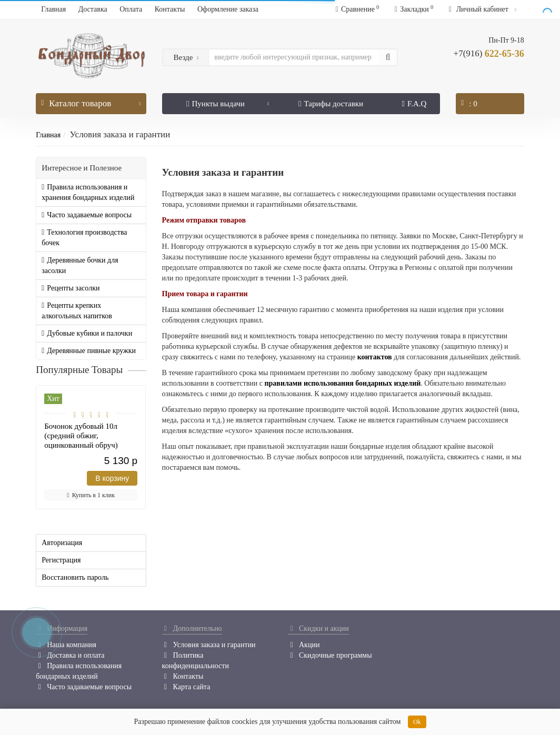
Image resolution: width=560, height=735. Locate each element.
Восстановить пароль (75, 577)
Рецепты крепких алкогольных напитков (77, 311)
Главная (53, 9)
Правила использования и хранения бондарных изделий (88, 192)
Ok (417, 722)
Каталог (91, 101)
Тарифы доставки (331, 104)
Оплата (131, 9)
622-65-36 (489, 54)
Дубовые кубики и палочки (87, 333)
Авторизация (62, 543)
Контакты (170, 9)
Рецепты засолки (71, 288)
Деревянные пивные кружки (89, 351)
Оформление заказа (228, 9)
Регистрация (61, 560)
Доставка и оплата (70, 655)
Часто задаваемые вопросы (87, 215)
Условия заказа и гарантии (209, 645)
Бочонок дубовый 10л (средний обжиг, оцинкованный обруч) (81, 436)
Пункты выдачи (228, 100)
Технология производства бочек (84, 238)
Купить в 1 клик (91, 495)
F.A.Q (414, 104)
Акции (304, 645)
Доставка (93, 9)
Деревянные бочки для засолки (80, 265)
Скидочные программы (330, 655)
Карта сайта (186, 687)
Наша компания (66, 645)
